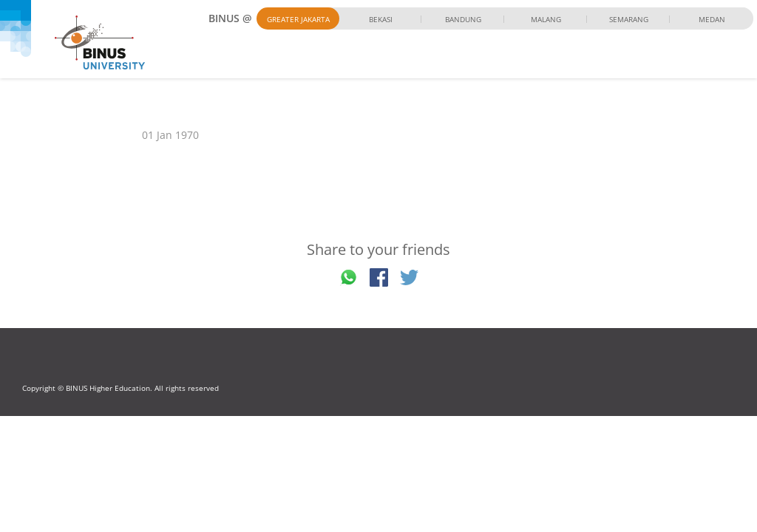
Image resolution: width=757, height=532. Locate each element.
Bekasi (381, 19)
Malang (546, 19)
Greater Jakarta (298, 19)
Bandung (463, 19)
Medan (712, 19)
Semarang (629, 19)
